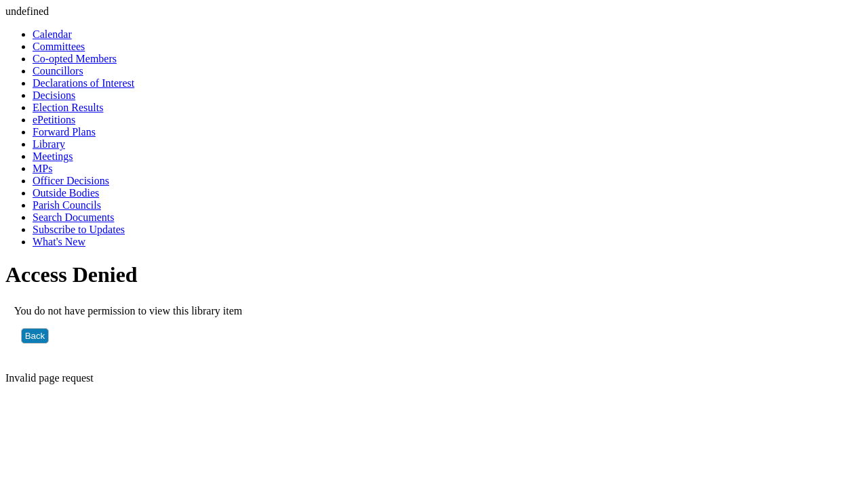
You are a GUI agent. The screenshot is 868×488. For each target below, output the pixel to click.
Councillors (58, 71)
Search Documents (73, 217)
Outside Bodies (66, 193)
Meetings (53, 156)
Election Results (68, 107)
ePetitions (54, 120)
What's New (59, 242)
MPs (42, 168)
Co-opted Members (75, 59)
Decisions (54, 95)
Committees (59, 46)
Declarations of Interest (83, 83)
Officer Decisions (71, 181)
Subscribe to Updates (79, 229)
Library (49, 144)
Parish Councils (67, 205)
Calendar (52, 34)
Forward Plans (64, 132)
